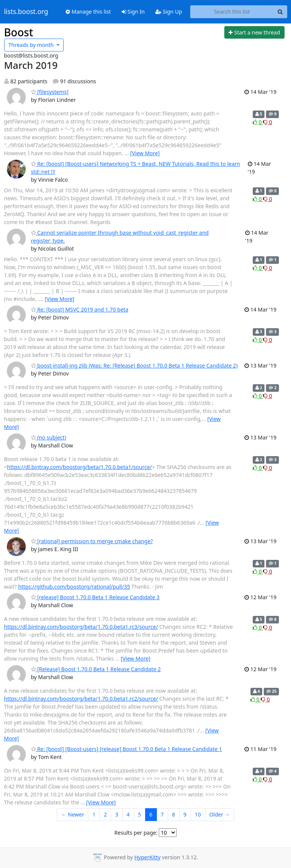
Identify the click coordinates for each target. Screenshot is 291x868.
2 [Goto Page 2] (105, 814)
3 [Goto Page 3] (117, 814)
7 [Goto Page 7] (162, 814)
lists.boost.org (26, 12)
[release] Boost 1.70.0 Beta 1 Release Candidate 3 (95, 597)
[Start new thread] (254, 33)
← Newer (73, 814)
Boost (19, 32)
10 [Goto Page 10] (198, 814)
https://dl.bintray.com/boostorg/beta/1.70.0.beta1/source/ (80, 467)
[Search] (280, 12)
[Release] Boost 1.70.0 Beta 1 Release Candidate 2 (96, 669)
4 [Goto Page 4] (128, 814)
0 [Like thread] (258, 122)
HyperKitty (147, 857)
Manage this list (88, 12)
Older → (219, 814)
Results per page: (136, 833)
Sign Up (169, 12)
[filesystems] (50, 92)
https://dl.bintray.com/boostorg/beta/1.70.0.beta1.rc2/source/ (81, 699)
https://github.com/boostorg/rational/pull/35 (74, 587)
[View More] (145, 153)
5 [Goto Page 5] (139, 814)
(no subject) (49, 437)
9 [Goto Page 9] (185, 814)
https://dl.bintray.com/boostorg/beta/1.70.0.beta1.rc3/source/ (81, 627)
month (32, 45)
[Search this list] (232, 12)
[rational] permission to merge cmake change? (92, 541)
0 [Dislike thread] (268, 122)
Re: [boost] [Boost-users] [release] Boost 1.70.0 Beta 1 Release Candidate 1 (127, 749)
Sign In (133, 12)
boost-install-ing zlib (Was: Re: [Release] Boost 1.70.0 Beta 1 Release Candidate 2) (135, 365)
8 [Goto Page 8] (174, 814)
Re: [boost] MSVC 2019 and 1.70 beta (80, 309)
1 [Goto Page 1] (94, 814)
